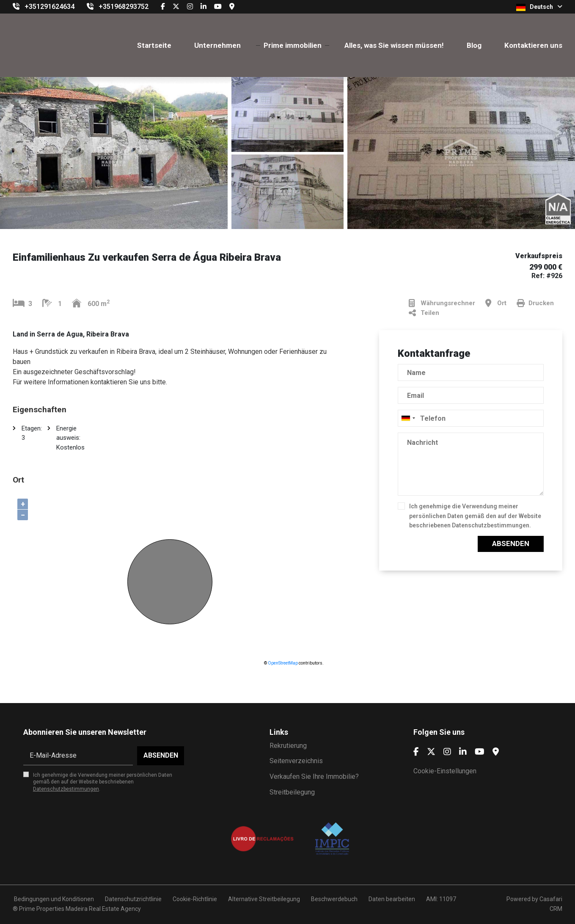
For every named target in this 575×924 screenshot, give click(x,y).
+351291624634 (50, 7)
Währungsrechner (442, 303)
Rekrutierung (288, 746)
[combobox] (471, 418)
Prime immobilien (293, 45)
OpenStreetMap (283, 663)
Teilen (424, 313)
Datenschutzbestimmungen (491, 525)
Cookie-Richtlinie (195, 899)
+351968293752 (124, 7)
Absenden (511, 543)
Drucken (535, 303)
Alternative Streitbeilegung (264, 899)
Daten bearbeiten (392, 899)
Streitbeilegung (292, 792)
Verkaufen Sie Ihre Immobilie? (314, 776)
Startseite (154, 45)
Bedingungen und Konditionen (53, 899)
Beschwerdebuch (334, 899)
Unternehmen (217, 45)
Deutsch (539, 7)
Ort (496, 303)
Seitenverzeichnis (296, 761)
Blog (474, 45)
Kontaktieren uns (533, 45)
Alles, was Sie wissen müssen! (394, 45)
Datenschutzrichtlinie (133, 899)
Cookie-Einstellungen (445, 771)
